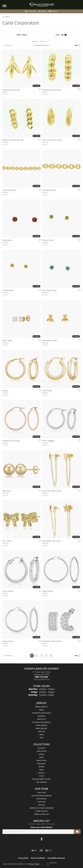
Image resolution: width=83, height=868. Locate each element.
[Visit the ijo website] (34, 851)
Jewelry (7, 17)
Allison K (41, 748)
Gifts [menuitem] (41, 735)
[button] (31, 11)
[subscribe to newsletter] (77, 832)
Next (76, 45)
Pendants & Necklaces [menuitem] (41, 713)
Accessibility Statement (56, 858)
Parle (41, 770)
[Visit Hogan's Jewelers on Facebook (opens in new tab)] (42, 839)
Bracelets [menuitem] (41, 719)
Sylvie (41, 776)
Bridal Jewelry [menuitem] (41, 707)
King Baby (42, 764)
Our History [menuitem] (41, 799)
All (51, 656)
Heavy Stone (41, 760)
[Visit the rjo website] (41, 851)
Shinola (41, 773)
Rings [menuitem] (41, 710)
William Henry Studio (41, 779)
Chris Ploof (41, 751)
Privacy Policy (23, 858)
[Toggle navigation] (4, 6)
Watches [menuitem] (41, 731)
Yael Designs (41, 782)
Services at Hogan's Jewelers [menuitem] (41, 808)
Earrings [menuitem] (41, 716)
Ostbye (42, 767)
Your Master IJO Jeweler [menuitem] (42, 796)
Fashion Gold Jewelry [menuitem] (42, 722)
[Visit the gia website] (49, 851)
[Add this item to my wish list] (39, 89)
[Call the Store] (41, 677)
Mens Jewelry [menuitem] (41, 728)
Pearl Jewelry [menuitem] (42, 725)
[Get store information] (42, 680)
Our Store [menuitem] (41, 793)
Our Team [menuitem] (42, 802)
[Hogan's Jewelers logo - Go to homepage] (41, 5)
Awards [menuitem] (41, 805)
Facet (42, 757)
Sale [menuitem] (41, 738)
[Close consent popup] (48, 864)
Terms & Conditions (38, 858)
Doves (41, 754)
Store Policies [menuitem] (41, 811)
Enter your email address (42, 827)
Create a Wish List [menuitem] (42, 814)
